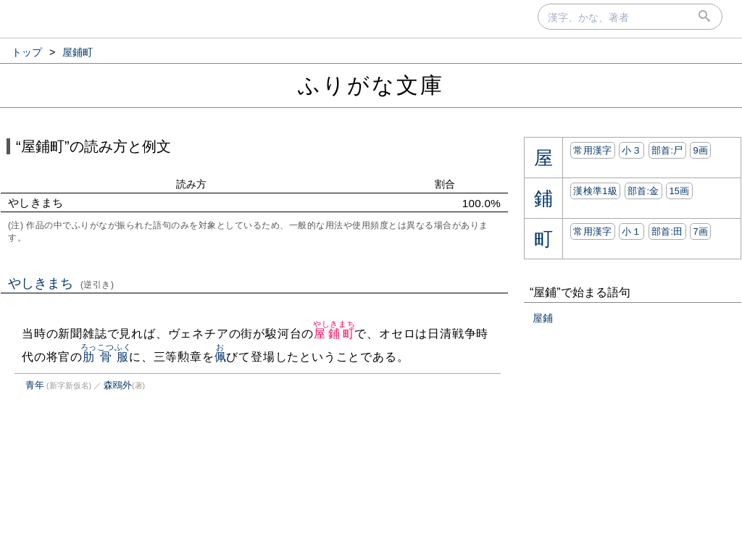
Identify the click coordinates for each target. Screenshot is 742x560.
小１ (631, 231)
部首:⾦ (643, 191)
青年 (35, 385)
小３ (631, 150)
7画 (700, 231)
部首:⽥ (667, 231)
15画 (679, 191)
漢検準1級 (595, 191)
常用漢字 (592, 150)
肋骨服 (106, 357)
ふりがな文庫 (371, 85)
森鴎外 (118, 385)
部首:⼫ (667, 150)
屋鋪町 (334, 334)
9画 (700, 150)
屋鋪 (543, 318)
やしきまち (61, 283)
